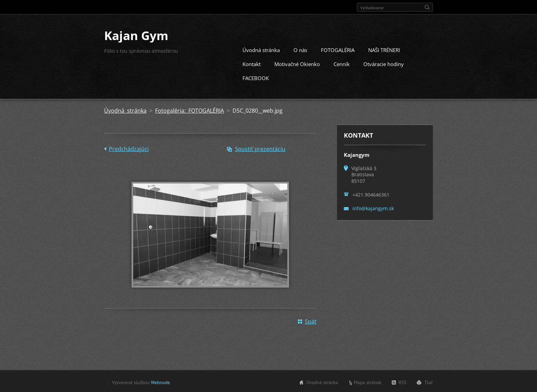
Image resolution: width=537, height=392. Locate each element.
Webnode (160, 382)
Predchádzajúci (129, 148)
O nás (300, 49)
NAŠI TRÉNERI (384, 49)
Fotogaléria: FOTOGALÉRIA (190, 110)
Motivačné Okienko (297, 63)
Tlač (429, 382)
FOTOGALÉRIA (338, 49)
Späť (311, 321)
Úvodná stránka (261, 49)
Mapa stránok (368, 382)
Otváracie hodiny (384, 63)
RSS (403, 382)
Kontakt (252, 63)
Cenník (342, 63)
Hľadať (427, 7)
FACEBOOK (256, 77)
